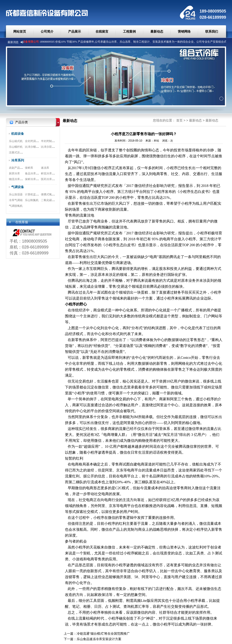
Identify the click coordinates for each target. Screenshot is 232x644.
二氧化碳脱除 (49, 200)
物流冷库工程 (17, 179)
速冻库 (45, 168)
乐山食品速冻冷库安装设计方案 (99, 639)
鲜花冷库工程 (49, 173)
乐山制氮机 (32, 200)
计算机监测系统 (35, 194)
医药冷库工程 (49, 179)
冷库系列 (18, 160)
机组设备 (18, 134)
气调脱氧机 (16, 206)
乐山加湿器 (16, 194)
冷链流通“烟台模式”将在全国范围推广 (103, 634)
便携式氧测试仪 (51, 194)
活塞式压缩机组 (19, 153)
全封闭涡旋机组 (35, 141)
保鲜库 (29, 168)
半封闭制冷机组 (51, 141)
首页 (179, 120)
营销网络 (184, 31)
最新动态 (157, 31)
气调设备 (18, 187)
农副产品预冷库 (19, 168)
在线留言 (102, 31)
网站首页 (20, 31)
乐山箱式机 (16, 141)
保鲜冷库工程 (33, 179)
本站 (156, 141)
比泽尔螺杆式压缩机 (37, 147)
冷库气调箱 (16, 200)
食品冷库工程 (33, 173)
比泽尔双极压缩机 (52, 147)
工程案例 (129, 31)
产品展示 (75, 31)
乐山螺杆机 (16, 147)
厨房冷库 (14, 173)
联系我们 (212, 31)
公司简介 (47, 31)
